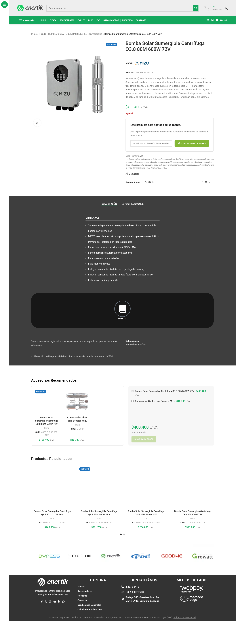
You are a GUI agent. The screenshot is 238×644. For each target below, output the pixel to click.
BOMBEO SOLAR (57, 34)
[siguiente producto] (210, 182)
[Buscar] (123, 8)
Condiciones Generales (89, 605)
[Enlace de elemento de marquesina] (33, 556)
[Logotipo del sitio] (30, 8)
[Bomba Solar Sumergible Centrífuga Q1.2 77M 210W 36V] (52, 487)
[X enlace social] (208, 20)
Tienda (43, 34)
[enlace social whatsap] (226, 20)
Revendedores (85, 591)
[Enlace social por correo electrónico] (150, 182)
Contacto (82, 600)
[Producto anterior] (202, 182)
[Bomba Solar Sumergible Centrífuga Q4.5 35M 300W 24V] (146, 487)
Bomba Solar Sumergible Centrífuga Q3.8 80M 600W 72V (47, 421)
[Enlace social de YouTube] (217, 20)
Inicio (34, 34)
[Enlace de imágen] (192, 596)
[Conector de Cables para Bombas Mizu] (77, 402)
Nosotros (82, 596)
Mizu (47, 428)
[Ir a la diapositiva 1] (121, 534)
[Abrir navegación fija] (27, 20)
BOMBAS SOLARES (77, 34)
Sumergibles (96, 34)
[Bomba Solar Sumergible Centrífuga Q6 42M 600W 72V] (193, 487)
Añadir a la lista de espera (192, 144)
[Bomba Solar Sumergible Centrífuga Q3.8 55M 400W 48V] (99, 487)
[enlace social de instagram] (212, 20)
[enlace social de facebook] (204, 20)
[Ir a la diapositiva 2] (124, 534)
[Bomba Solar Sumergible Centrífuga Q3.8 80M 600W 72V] (47, 402)
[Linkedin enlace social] (221, 20)
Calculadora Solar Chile (90, 610)
